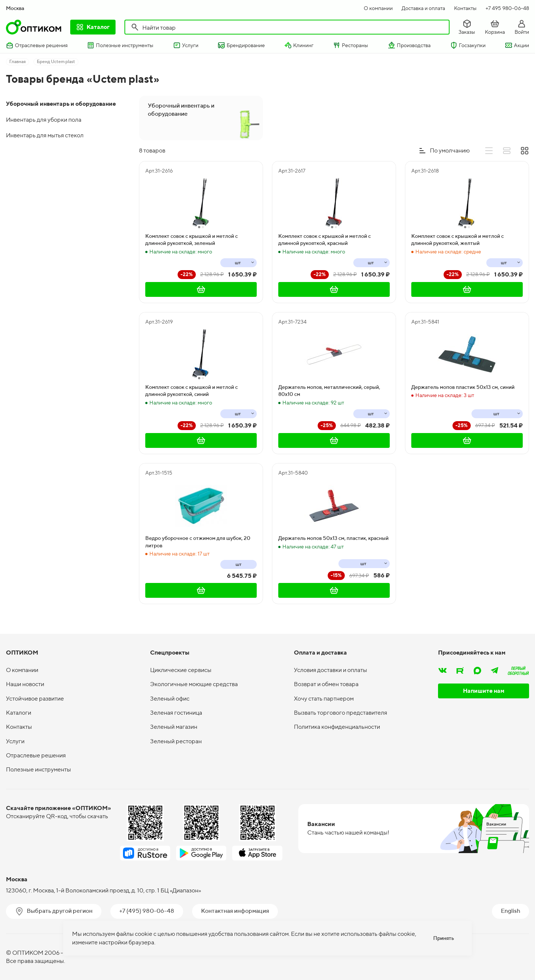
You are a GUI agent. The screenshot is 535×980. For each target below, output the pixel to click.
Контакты (465, 8)
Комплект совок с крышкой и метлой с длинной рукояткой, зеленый (192, 240)
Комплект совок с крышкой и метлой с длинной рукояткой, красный (325, 240)
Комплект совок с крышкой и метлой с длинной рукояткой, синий (192, 391)
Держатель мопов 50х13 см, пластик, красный (333, 538)
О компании (378, 8)
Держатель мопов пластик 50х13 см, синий (463, 387)
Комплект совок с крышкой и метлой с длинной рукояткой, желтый (458, 240)
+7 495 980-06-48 (507, 8)
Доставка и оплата (423, 8)
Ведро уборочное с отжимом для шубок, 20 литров (198, 542)
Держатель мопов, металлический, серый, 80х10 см (329, 391)
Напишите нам (484, 691)
